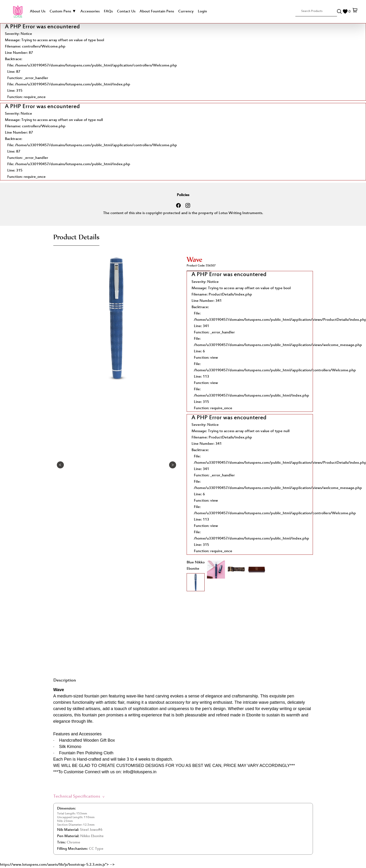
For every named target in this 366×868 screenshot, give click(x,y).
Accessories (90, 12)
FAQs (108, 12)
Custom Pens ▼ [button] (63, 12)
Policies (183, 195)
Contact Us (126, 12)
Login (202, 12)
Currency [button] (186, 12)
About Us (38, 12)
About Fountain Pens (157, 12)
